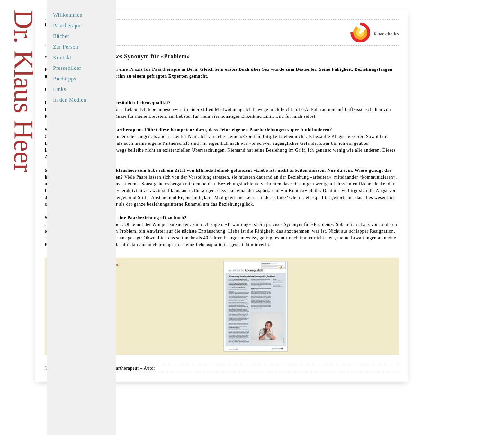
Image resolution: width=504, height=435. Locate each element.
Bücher (61, 36)
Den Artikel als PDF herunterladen (175, 312)
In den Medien (70, 100)
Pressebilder (67, 68)
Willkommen (68, 15)
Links (59, 89)
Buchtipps (65, 79)
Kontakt (62, 57)
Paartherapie (67, 26)
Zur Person (66, 47)
